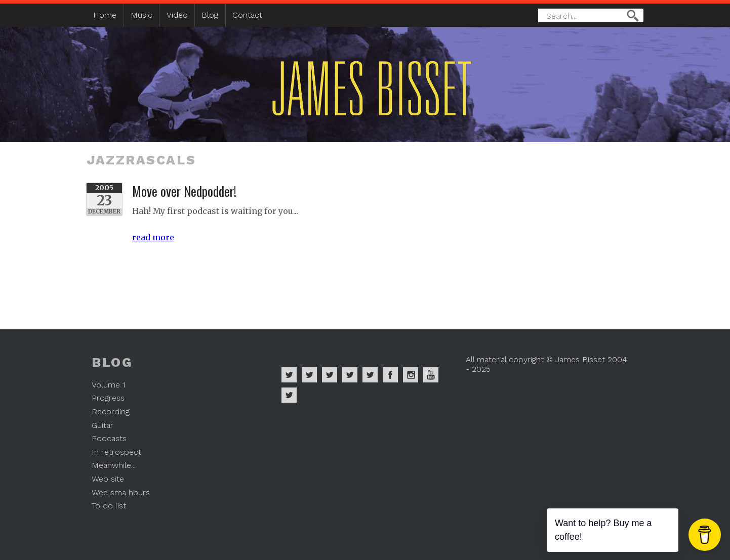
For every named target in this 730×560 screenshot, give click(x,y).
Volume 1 (108, 385)
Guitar (103, 425)
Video (177, 15)
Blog (210, 15)
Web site (108, 479)
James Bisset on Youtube (431, 375)
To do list (109, 506)
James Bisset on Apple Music (309, 375)
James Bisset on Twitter (370, 375)
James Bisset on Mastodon (289, 395)
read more (153, 237)
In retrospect (116, 452)
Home (105, 15)
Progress (108, 398)
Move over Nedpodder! (184, 191)
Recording (111, 412)
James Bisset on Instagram (411, 375)
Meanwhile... (114, 465)
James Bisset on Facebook (390, 375)
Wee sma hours (121, 492)
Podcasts (109, 438)
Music (141, 15)
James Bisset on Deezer (330, 375)
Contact (247, 15)
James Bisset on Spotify (289, 375)
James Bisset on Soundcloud (350, 375)
